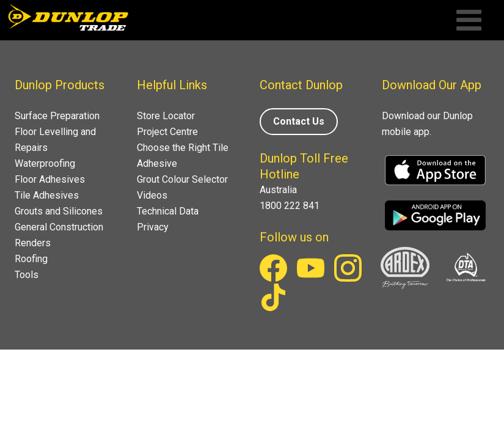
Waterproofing (45, 163)
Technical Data (168, 211)
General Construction (59, 227)
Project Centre (167, 132)
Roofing (31, 259)
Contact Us (299, 121)
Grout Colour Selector (182, 179)
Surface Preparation (57, 116)
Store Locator (166, 116)
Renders (33, 243)
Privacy (153, 227)
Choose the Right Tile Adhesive (183, 156)
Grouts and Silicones (59, 211)
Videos (152, 195)
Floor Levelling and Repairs (55, 140)
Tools (27, 275)
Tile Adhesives (47, 195)
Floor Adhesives (50, 179)
